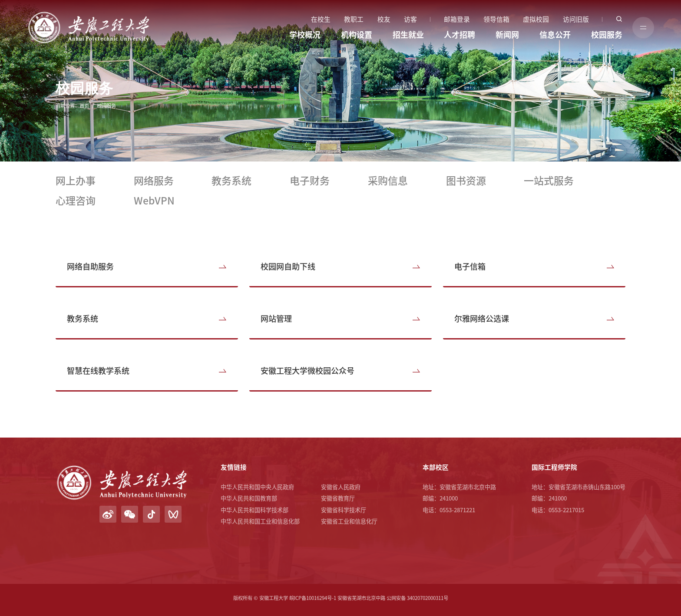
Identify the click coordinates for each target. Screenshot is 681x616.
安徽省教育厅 (338, 498)
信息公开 (555, 35)
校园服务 (607, 35)
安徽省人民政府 (341, 487)
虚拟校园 (536, 19)
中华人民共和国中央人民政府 (257, 487)
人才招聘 (460, 35)
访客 (410, 19)
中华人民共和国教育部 (249, 498)
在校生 (321, 19)
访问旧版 (576, 19)
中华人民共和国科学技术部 (255, 510)
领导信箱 (496, 19)
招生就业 (408, 35)
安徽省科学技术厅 (344, 510)
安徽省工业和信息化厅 (349, 521)
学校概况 (305, 35)
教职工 (354, 19)
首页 (84, 106)
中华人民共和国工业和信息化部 (260, 521)
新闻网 (507, 35)
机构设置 (357, 35)
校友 (384, 19)
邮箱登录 (457, 19)
